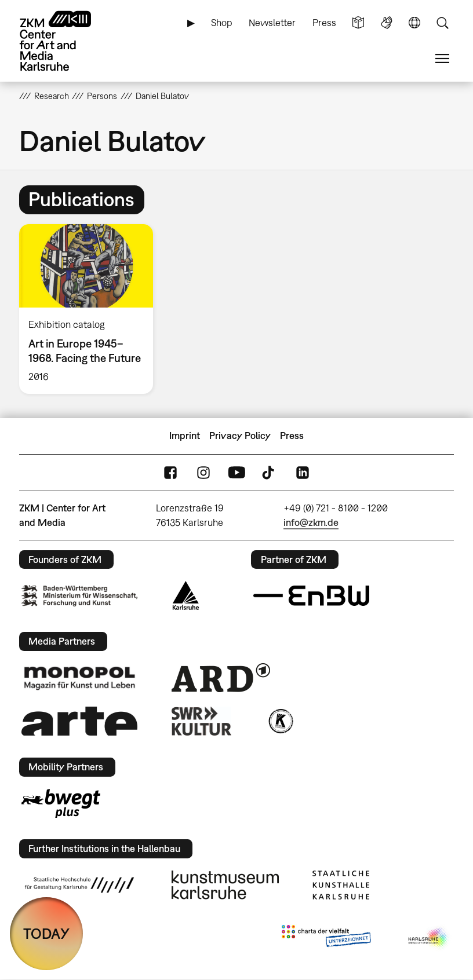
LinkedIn (303, 472)
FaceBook (170, 472)
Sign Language (387, 23)
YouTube (237, 472)
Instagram (203, 472)
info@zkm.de (311, 522)
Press (324, 23)
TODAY (46, 933)
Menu (442, 59)
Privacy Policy (240, 436)
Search (442, 23)
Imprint (185, 436)
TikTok (270, 472)
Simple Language (358, 23)
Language (414, 23)
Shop (222, 23)
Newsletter (272, 23)
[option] (91, 309)
